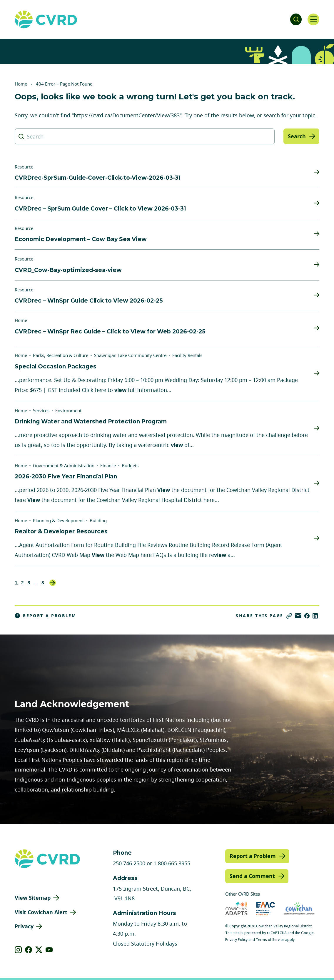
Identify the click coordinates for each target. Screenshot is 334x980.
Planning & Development (58, 520)
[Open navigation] (313, 19)
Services (41, 410)
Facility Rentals (187, 355)
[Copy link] (289, 616)
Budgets (130, 465)
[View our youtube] (49, 950)
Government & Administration (64, 465)
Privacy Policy (236, 940)
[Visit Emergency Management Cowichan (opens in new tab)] (266, 909)
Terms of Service (270, 940)
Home (21, 84)
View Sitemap (33, 898)
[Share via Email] (298, 616)
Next (53, 583)
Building (98, 520)
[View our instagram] (18, 950)
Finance (108, 465)
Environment (68, 410)
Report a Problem (46, 616)
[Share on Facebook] (307, 616)
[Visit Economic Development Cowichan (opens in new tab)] (299, 909)
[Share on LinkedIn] (315, 616)
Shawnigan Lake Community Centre (130, 355)
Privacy (24, 926)
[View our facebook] (29, 950)
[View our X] (39, 950)
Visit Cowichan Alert (41, 912)
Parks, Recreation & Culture (61, 355)
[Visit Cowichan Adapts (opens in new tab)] (236, 909)
